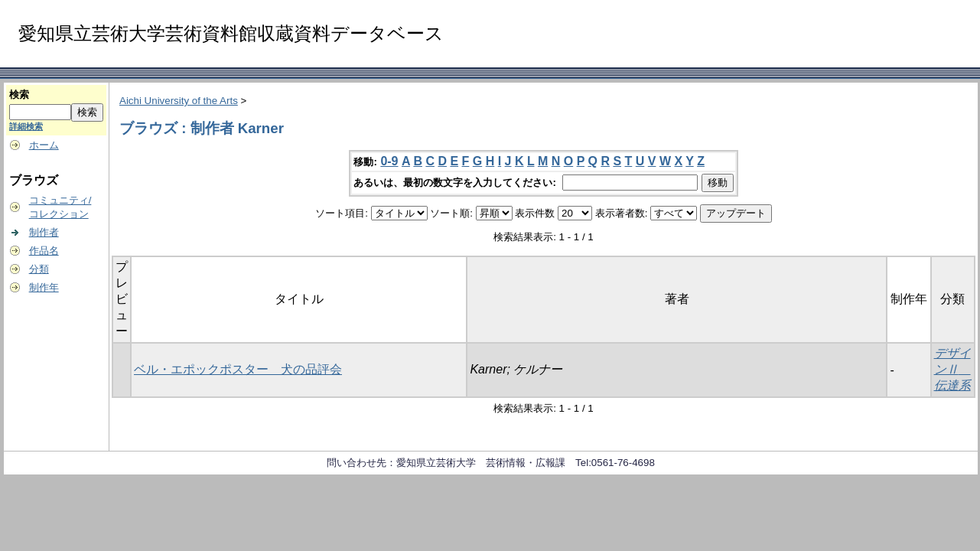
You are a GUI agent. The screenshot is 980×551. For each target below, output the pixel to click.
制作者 (44, 232)
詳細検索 (26, 126)
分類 (39, 269)
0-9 (389, 161)
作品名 (44, 251)
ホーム (44, 145)
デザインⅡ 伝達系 (952, 369)
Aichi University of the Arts (179, 101)
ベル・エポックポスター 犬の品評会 (238, 369)
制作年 (44, 287)
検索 (19, 95)
